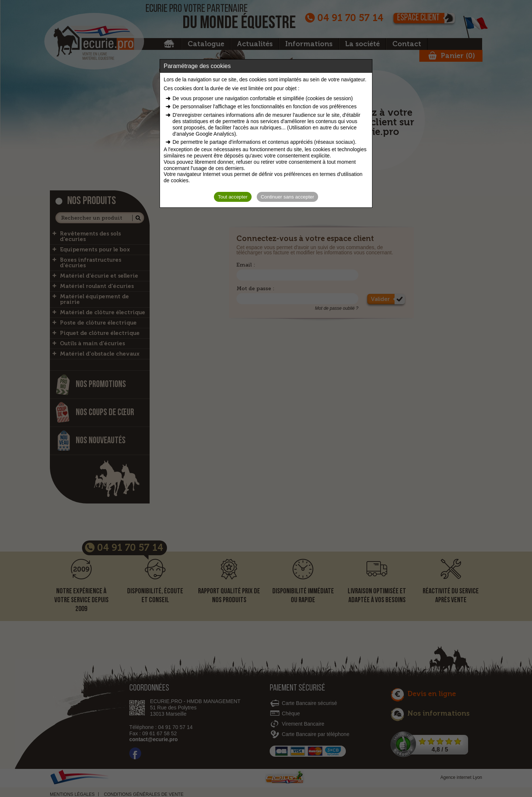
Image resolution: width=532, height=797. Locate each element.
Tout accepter (233, 197)
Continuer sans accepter (287, 197)
